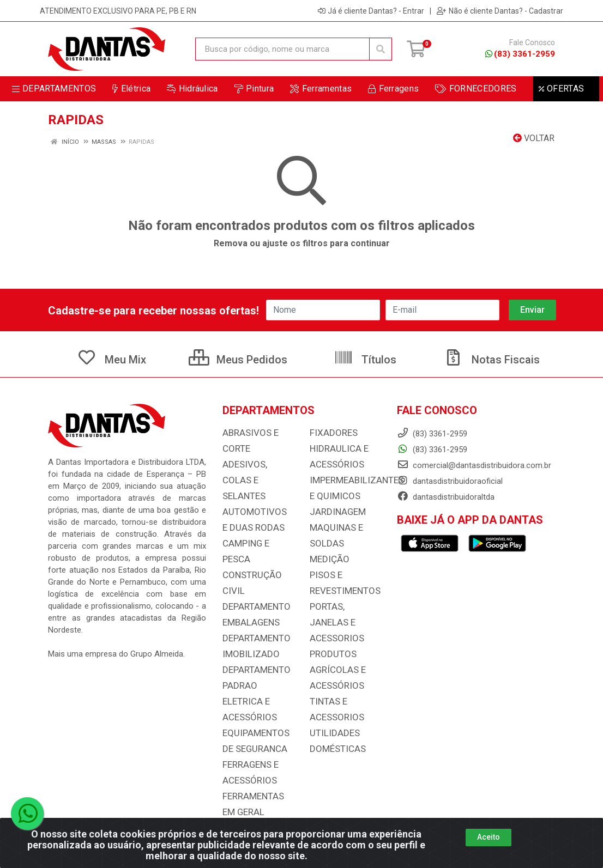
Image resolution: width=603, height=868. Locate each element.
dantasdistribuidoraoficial (450, 481)
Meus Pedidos (238, 360)
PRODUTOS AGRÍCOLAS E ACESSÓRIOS (335, 646)
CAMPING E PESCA (257, 524)
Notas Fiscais (492, 360)
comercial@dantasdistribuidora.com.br (474, 465)
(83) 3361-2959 (520, 54)
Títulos (365, 360)
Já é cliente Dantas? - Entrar (371, 11)
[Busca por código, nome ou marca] (282, 49)
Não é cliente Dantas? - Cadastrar (500, 11)
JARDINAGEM (334, 509)
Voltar (534, 138)
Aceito (489, 837)
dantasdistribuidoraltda (446, 497)
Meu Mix (111, 360)
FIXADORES (330, 433)
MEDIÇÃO (327, 555)
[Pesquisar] (381, 49)
